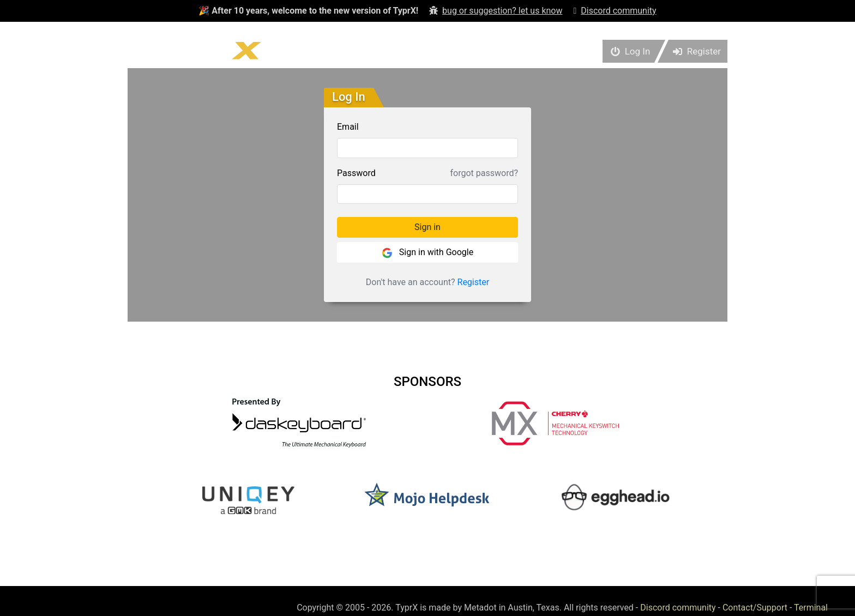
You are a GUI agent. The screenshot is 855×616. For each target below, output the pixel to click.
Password (356, 173)
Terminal (811, 608)
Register (474, 282)
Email (348, 127)
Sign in (427, 227)
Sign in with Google (427, 253)
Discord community (678, 608)
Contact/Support (755, 608)
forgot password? (484, 173)
